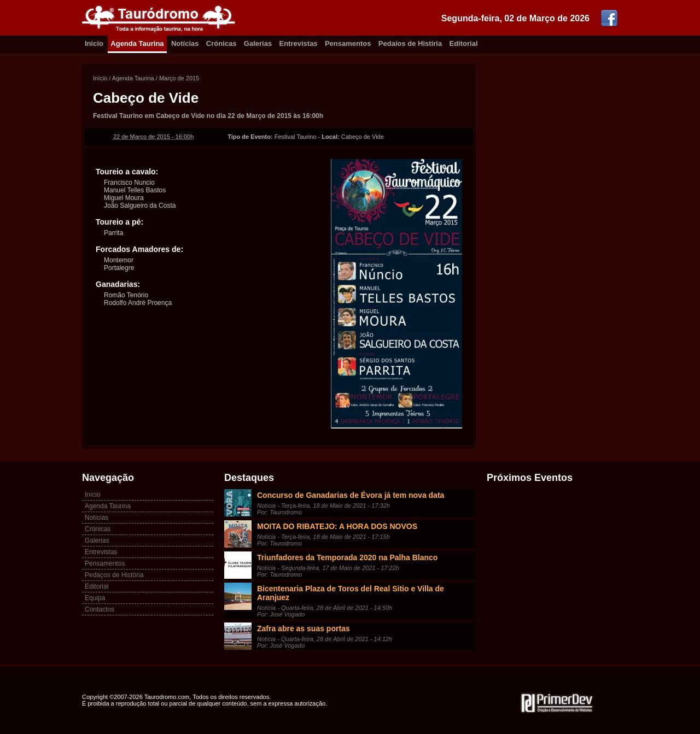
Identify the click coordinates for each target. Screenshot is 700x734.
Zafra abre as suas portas (304, 629)
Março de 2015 (179, 78)
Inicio (94, 43)
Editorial (464, 43)
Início (100, 78)
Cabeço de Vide (146, 98)
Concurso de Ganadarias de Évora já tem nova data (351, 495)
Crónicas (221, 43)
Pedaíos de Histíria (410, 43)
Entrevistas (299, 43)
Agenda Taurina (137, 43)
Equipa (95, 598)
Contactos (100, 609)
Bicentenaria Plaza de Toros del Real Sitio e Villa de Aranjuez (351, 593)
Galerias (258, 43)
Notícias (185, 43)
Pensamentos (348, 43)
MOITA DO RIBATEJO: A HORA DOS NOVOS (337, 526)
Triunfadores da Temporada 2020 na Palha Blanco (347, 557)
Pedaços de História (114, 575)
